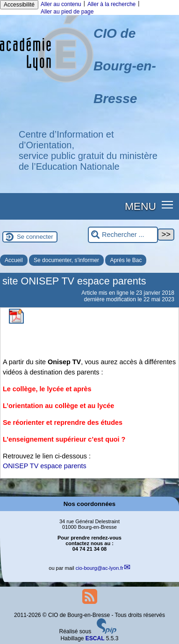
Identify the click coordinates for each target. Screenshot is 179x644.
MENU (140, 206)
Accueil (14, 260)
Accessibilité (19, 5)
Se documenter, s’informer (66, 260)
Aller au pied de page (67, 12)
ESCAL (95, 638)
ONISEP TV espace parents (45, 466)
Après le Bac (126, 260)
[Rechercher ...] (123, 235)
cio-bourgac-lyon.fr (100, 568)
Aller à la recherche (111, 4)
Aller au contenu (61, 4)
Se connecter (35, 237)
